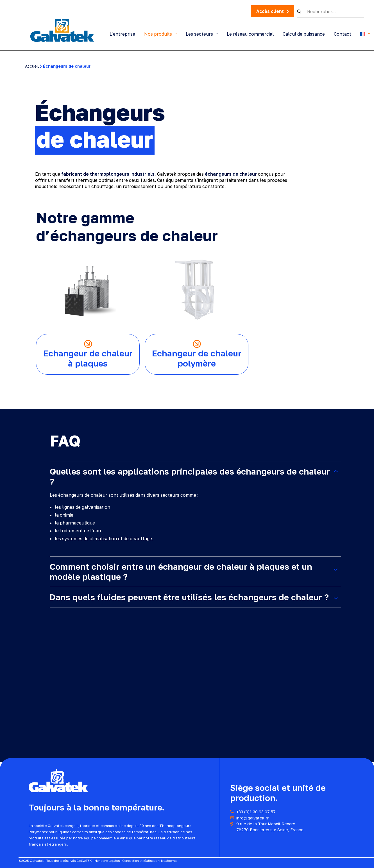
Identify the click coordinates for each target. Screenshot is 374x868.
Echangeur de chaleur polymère (197, 358)
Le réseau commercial (250, 34)
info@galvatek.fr (252, 818)
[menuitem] (124, 34)
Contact (343, 34)
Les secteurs (202, 34)
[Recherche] (331, 12)
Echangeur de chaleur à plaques (88, 358)
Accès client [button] (270, 11)
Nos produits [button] (160, 34)
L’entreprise (122, 34)
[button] (302, 12)
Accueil (32, 66)
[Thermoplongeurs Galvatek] (62, 30)
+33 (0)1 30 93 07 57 (256, 812)
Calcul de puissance (304, 34)
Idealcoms (169, 861)
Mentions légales (107, 861)
